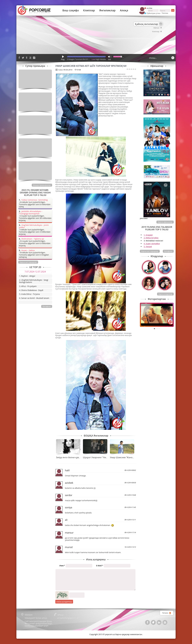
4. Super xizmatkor (152, 244)
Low (93, 59)
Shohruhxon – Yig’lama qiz (33, 239)
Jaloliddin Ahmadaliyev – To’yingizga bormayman (31, 213)
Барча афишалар (165, 222)
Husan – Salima (28, 250)
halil (67, 470)
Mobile (103, 59)
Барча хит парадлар (150, 251)
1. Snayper (148, 235)
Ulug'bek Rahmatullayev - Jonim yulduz (34, 226)
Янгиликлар (107, 10)
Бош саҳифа (71, 10)
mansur (69, 533)
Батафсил (168, 251)
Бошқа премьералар (42, 185)
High (98, 59)
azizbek (69, 483)
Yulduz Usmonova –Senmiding (34, 200)
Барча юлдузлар (165, 294)
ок (173, 10)
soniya (69, 507)
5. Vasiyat (148, 246)
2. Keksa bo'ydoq (151, 238)
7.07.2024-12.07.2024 (35, 272)
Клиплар (89, 10)
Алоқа (124, 10)
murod (69, 547)
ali (66, 520)
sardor (69, 495)
